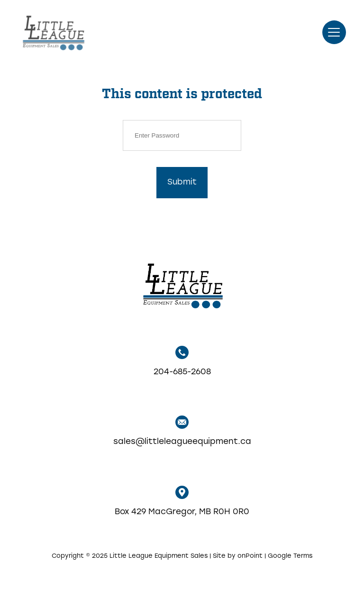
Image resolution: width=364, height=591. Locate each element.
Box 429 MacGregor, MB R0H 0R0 (182, 501)
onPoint (250, 556)
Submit (182, 182)
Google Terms (290, 556)
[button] (334, 32)
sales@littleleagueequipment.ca (182, 431)
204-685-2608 (182, 361)
